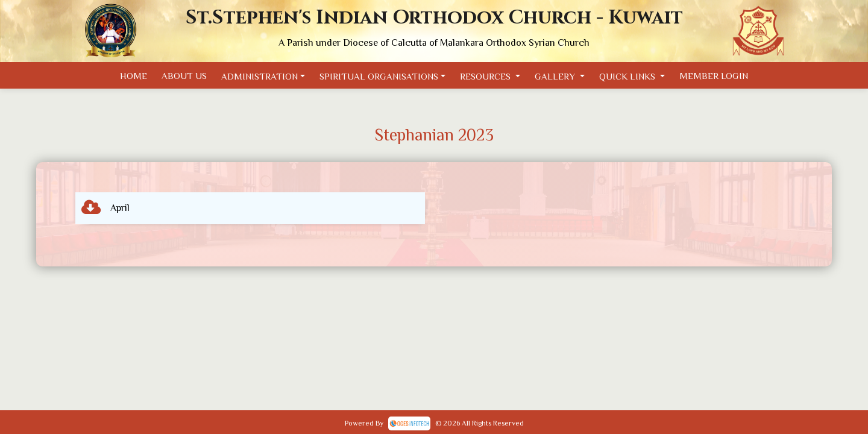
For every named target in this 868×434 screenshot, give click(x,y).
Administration (259, 76)
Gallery (556, 76)
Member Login (714, 76)
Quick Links (628, 76)
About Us (184, 76)
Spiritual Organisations (379, 76)
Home (134, 76)
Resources (486, 76)
